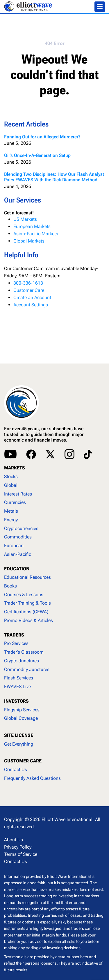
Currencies (15, 502)
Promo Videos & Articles (28, 620)
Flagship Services (22, 710)
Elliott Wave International (67, 819)
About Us (14, 840)
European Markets (32, 226)
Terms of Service (21, 854)
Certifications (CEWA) (26, 612)
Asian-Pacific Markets (36, 234)
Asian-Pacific (18, 554)
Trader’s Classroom (24, 652)
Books (10, 586)
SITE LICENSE (19, 735)
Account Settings (31, 305)
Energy (11, 520)
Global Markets (29, 241)
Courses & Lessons (24, 595)
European (14, 546)
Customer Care (29, 290)
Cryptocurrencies (21, 528)
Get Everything (19, 744)
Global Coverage (21, 718)
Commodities (18, 537)
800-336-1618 (28, 283)
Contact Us (16, 770)
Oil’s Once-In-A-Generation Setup (37, 155)
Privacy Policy (18, 847)
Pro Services (16, 643)
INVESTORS (16, 701)
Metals (11, 511)
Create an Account (32, 298)
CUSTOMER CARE (23, 761)
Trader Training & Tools (27, 603)
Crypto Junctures (22, 661)
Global (11, 485)
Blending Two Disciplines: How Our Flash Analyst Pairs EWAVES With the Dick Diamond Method (54, 177)
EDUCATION (17, 569)
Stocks (11, 477)
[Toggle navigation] (100, 7)
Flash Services (19, 678)
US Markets (25, 219)
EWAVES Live (17, 687)
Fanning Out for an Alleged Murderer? (42, 137)
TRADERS (14, 635)
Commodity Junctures (27, 669)
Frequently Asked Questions (32, 778)
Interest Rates (18, 494)
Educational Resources (27, 577)
